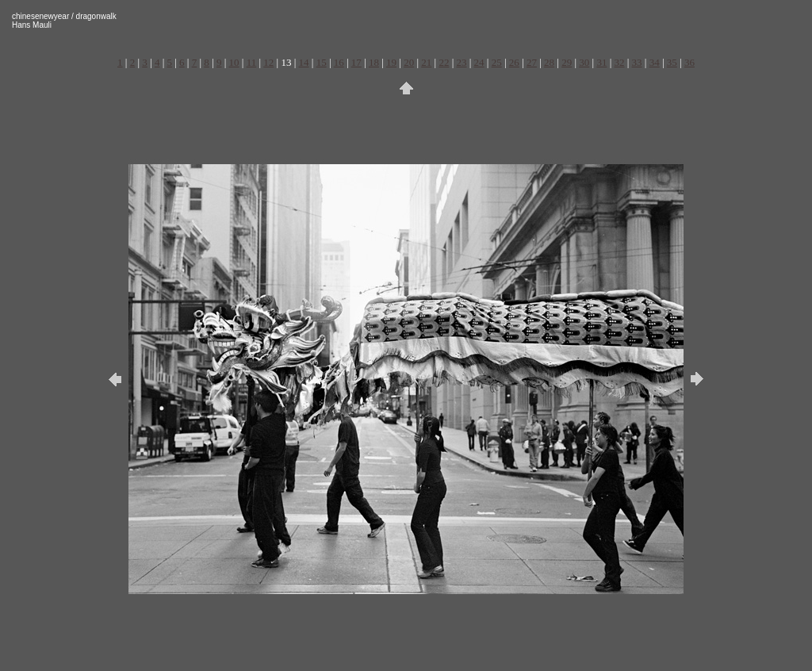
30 (584, 62)
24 (479, 62)
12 (268, 62)
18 (374, 62)
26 (514, 62)
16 (339, 62)
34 (655, 62)
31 (601, 62)
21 (426, 62)
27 (532, 62)
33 (637, 62)
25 (497, 62)
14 (304, 62)
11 (252, 62)
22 (444, 62)
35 (672, 62)
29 (567, 62)
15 (322, 62)
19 (391, 62)
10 (234, 62)
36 (689, 62)
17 (356, 62)
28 (549, 62)
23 (462, 62)
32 (619, 62)
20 (409, 62)
